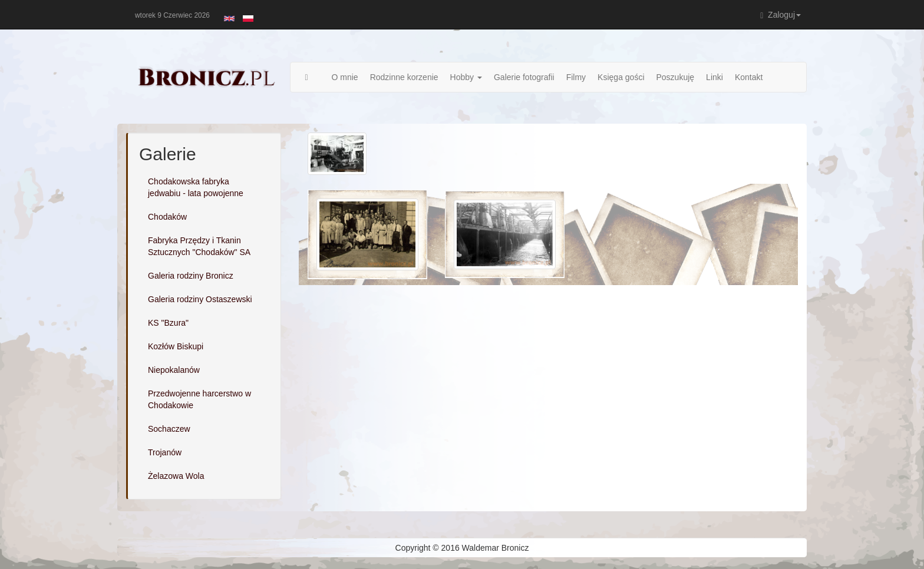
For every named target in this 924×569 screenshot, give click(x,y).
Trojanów (165, 452)
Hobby (466, 77)
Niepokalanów (174, 370)
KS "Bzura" (168, 323)
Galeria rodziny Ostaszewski (200, 299)
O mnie (345, 77)
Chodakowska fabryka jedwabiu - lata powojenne (196, 187)
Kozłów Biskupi (176, 346)
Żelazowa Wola (176, 476)
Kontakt (749, 77)
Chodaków (167, 217)
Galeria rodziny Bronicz (191, 276)
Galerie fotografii (524, 77)
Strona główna (313, 77)
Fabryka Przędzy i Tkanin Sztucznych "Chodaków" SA (199, 246)
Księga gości (621, 77)
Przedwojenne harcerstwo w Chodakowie (199, 399)
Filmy (576, 77)
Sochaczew (169, 429)
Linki (715, 77)
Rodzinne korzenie (404, 77)
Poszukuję (676, 77)
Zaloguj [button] (781, 15)
